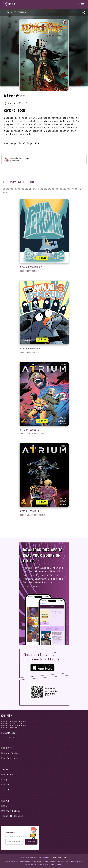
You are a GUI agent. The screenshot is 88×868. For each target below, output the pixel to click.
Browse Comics (10, 753)
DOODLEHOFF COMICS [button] (29, 271)
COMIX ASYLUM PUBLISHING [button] (33, 434)
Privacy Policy (11, 811)
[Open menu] (83, 4)
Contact (6, 785)
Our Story (7, 775)
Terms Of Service (12, 816)
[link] (44, 231)
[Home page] (9, 4)
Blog (4, 780)
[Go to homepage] (9, 4)
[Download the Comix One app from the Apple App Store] (42, 667)
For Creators (10, 758)
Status (5, 790)
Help (4, 806)
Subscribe (31, 842)
